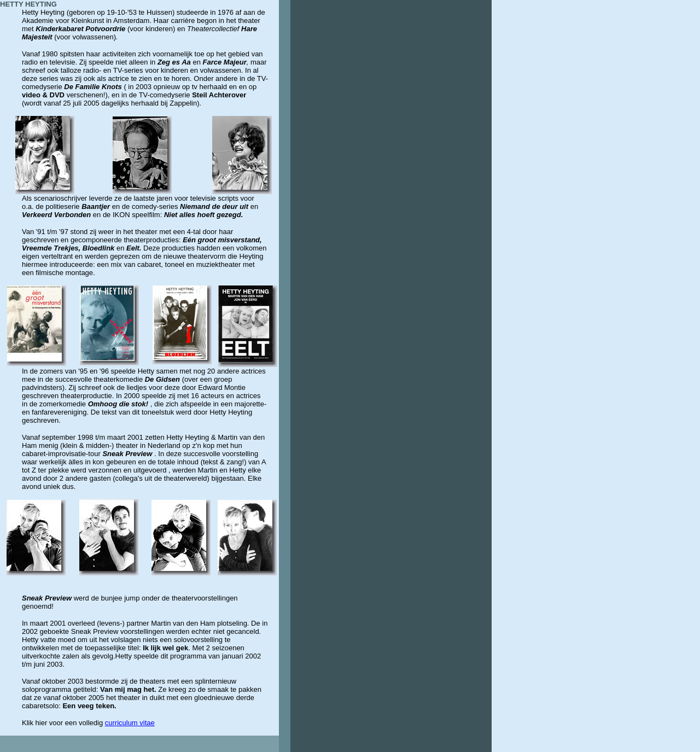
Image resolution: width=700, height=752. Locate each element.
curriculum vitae (130, 723)
